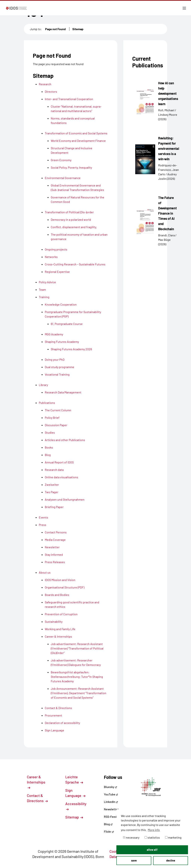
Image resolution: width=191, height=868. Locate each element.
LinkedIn (111, 802)
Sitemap (78, 29)
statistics (152, 837)
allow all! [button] (152, 850)
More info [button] (154, 830)
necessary (131, 837)
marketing (173, 837)
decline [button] (171, 860)
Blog (108, 824)
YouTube (111, 794)
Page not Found (55, 29)
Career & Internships (36, 782)
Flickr (109, 831)
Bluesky (111, 787)
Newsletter (111, 809)
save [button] (134, 860)
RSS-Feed (110, 817)
